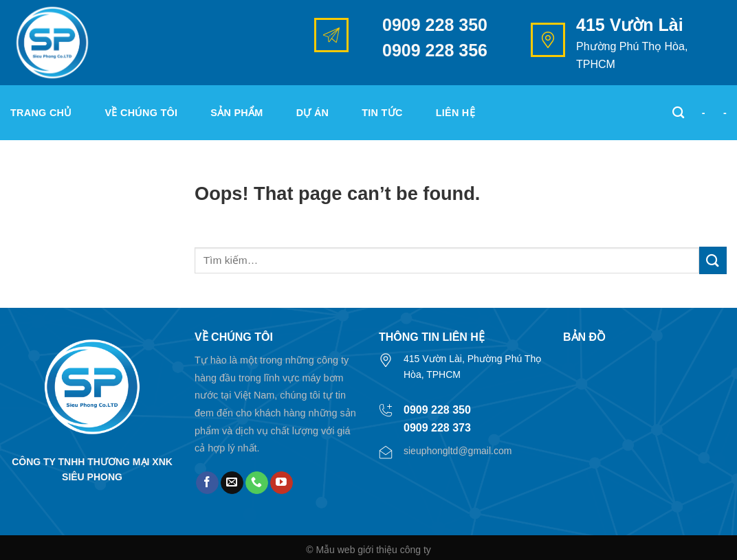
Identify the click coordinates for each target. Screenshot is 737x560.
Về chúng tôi (142, 113)
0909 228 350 (435, 25)
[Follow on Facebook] (207, 483)
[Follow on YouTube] (282, 483)
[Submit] (713, 260)
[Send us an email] (232, 483)
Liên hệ (455, 113)
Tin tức (382, 113)
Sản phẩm (236, 113)
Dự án (313, 113)
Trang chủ (41, 113)
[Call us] (257, 483)
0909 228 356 (435, 50)
